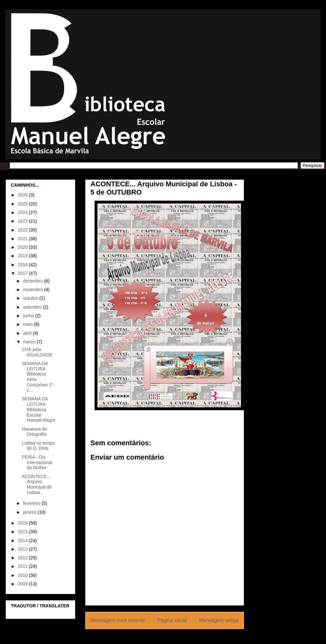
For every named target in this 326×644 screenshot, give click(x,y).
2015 (23, 532)
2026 (23, 195)
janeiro (30, 512)
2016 (23, 523)
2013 (23, 549)
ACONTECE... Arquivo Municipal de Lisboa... (37, 484)
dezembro (33, 281)
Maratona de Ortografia (35, 432)
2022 (23, 230)
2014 (23, 540)
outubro (31, 298)
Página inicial (172, 620)
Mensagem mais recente (118, 620)
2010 (23, 575)
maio (28, 324)
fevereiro (32, 503)
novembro (33, 290)
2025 (23, 204)
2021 (23, 239)
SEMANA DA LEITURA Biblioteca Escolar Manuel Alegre (39, 409)
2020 (23, 247)
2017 (23, 273)
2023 (23, 221)
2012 (23, 558)
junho (29, 316)
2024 (23, 212)
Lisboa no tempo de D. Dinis (39, 446)
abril (28, 333)
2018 (23, 265)
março (30, 342)
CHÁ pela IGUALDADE (37, 352)
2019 (23, 256)
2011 (23, 566)
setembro (33, 307)
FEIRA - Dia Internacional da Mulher (37, 462)
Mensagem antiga (219, 620)
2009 (23, 584)
